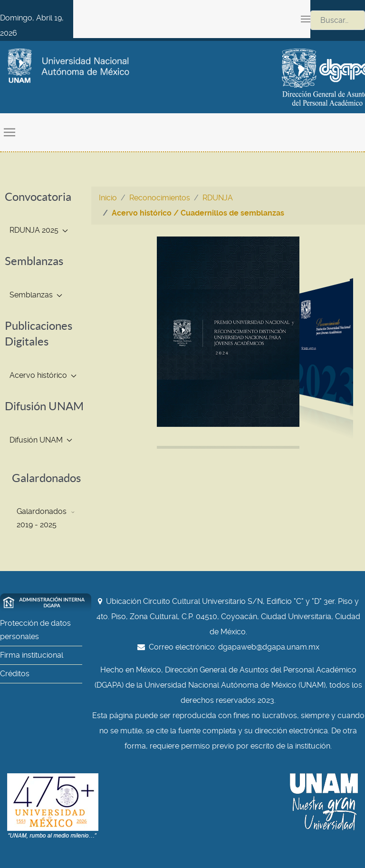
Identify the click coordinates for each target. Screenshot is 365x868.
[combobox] (338, 20)
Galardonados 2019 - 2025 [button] (46, 518)
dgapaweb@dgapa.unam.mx (269, 647)
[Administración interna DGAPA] (46, 602)
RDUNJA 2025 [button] (39, 230)
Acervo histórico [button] (43, 375)
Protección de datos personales (35, 630)
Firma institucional (32, 655)
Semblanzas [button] (36, 295)
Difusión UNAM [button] (41, 440)
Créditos (15, 674)
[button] (306, 19)
